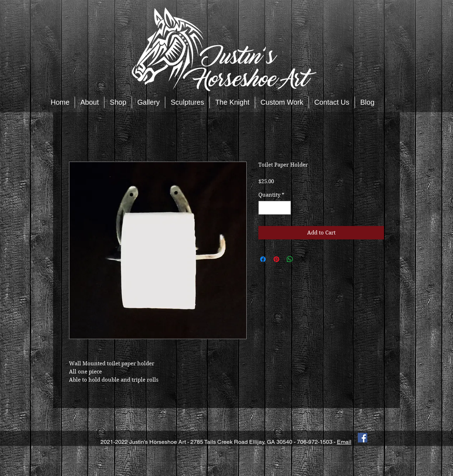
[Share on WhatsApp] (290, 259)
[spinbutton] (275, 208)
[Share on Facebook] (263, 259)
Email (344, 442)
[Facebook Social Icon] (363, 438)
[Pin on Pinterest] (276, 259)
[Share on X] (303, 259)
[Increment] (285, 208)
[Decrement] (264, 208)
